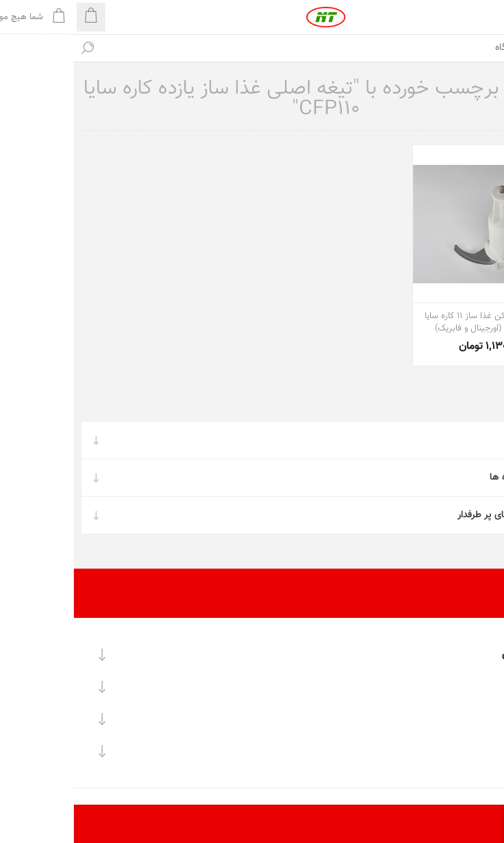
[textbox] (266, 48)
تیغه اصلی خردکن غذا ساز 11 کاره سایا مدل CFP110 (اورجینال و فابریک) (418, 322)
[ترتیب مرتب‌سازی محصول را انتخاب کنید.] (448, 824)
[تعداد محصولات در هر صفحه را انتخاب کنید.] (485, 824)
